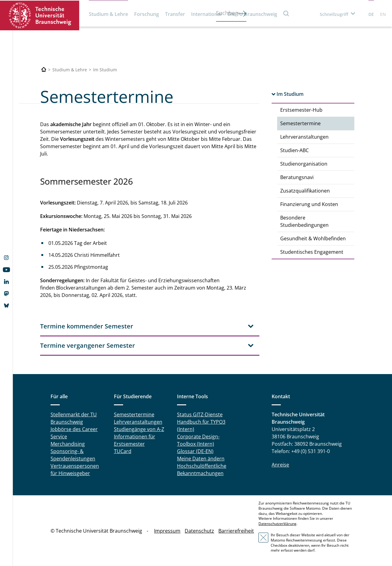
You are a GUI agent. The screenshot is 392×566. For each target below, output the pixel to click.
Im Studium (290, 94)
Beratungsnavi (297, 177)
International (206, 14)
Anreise (280, 465)
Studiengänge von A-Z (139, 429)
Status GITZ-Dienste (200, 414)
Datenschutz (199, 531)
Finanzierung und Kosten (309, 204)
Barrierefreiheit (236, 531)
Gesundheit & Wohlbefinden (313, 238)
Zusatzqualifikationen (305, 191)
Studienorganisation (304, 164)
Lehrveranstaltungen (304, 137)
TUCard (123, 451)
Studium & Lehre (108, 14)
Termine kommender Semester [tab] (87, 326)
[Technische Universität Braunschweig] (44, 70)
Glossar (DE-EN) (195, 451)
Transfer (175, 14)
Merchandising (68, 444)
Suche (286, 13)
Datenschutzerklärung (277, 524)
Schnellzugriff (334, 14)
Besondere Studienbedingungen (304, 221)
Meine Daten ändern (201, 459)
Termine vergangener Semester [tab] (88, 345)
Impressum (167, 531)
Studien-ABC (294, 150)
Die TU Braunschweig (252, 14)
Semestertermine (300, 123)
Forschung (147, 14)
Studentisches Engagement (312, 252)
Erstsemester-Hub (301, 110)
